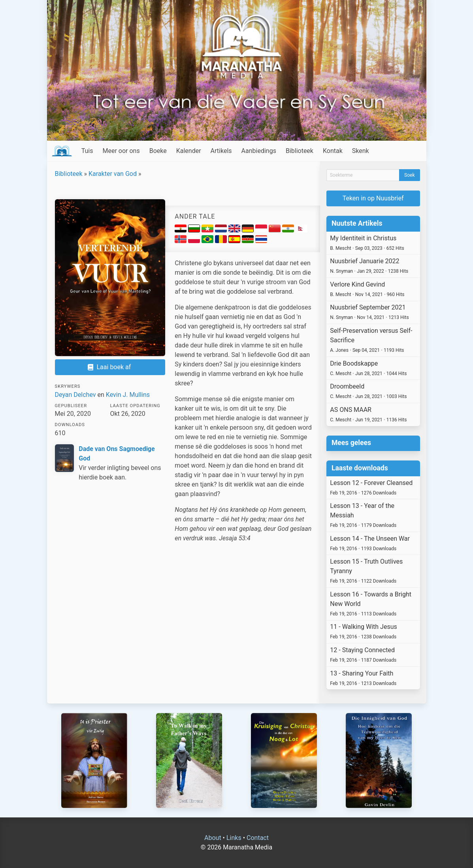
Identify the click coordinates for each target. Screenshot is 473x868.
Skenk (361, 151)
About (213, 838)
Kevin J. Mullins (128, 395)
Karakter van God (113, 174)
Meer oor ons (121, 151)
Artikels (221, 151)
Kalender (189, 151)
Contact (258, 838)
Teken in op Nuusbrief (373, 198)
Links (234, 838)
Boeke (158, 151)
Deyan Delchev (75, 395)
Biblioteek (300, 151)
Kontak (333, 151)
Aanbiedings (259, 151)
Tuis (87, 151)
